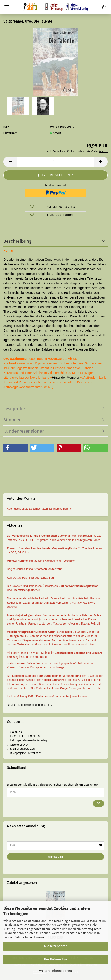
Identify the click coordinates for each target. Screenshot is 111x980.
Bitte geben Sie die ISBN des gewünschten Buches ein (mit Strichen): (53, 785)
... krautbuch (14, 732)
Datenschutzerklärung (29, 937)
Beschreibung (17, 241)
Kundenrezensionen (24, 431)
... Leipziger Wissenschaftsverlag (27, 740)
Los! (98, 803)
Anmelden (56, 857)
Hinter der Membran (66, 378)
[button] (16, 448)
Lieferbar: (10, 133)
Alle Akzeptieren (56, 946)
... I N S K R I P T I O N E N (24, 736)
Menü (7, 7)
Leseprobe (14, 409)
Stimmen (13, 420)
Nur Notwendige (56, 959)
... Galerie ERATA (18, 745)
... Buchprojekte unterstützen (24, 753)
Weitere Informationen (55, 971)
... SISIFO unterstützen (21, 749)
